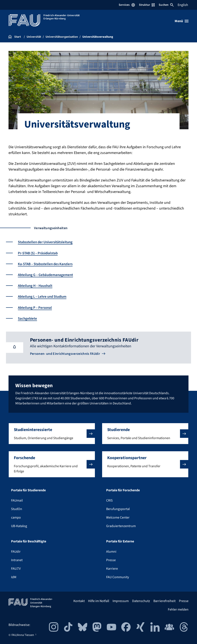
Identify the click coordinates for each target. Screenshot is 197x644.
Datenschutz (141, 601)
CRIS (109, 500)
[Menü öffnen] (182, 21)
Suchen (166, 5)
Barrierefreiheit (164, 601)
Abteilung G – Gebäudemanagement (47, 275)
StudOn (17, 509)
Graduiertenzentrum (121, 526)
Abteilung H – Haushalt (37, 285)
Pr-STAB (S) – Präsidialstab (40, 253)
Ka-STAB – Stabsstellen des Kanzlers (48, 264)
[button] (52, 433)
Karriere (112, 568)
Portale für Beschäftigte (29, 541)
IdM (14, 577)
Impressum (121, 601)
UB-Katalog (19, 526)
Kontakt (79, 601)
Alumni (111, 551)
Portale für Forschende (123, 490)
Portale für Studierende (28, 490)
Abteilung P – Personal (36, 307)
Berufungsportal (118, 509)
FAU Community (118, 577)
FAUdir (16, 551)
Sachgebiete (28, 318)
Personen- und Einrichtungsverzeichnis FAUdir (65, 354)
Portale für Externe (120, 541)
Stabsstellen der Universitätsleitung (48, 242)
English (183, 5)
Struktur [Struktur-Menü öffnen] (147, 5)
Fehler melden (178, 609)
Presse (111, 560)
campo (16, 517)
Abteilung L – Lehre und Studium (45, 296)
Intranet (17, 560)
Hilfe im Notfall (99, 601)
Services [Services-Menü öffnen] (127, 5)
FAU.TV (16, 568)
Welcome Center (118, 517)
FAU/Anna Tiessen (23, 635)
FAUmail (17, 500)
